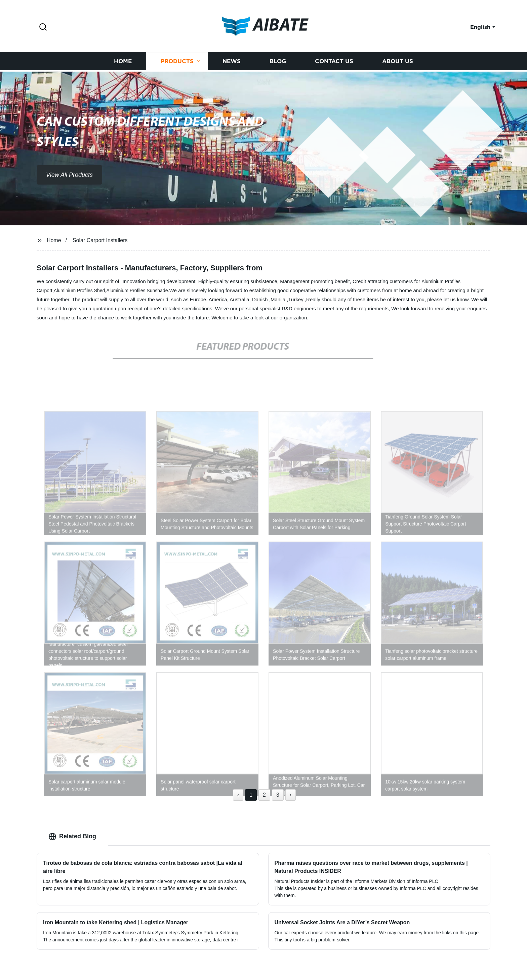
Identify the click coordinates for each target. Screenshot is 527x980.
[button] (43, 27)
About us (398, 62)
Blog (278, 62)
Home (123, 62)
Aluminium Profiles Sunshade (137, 291)
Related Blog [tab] (72, 837)
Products (177, 62)
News (232, 62)
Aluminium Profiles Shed (79, 291)
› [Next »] (291, 795)
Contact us (334, 62)
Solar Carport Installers (100, 240)
